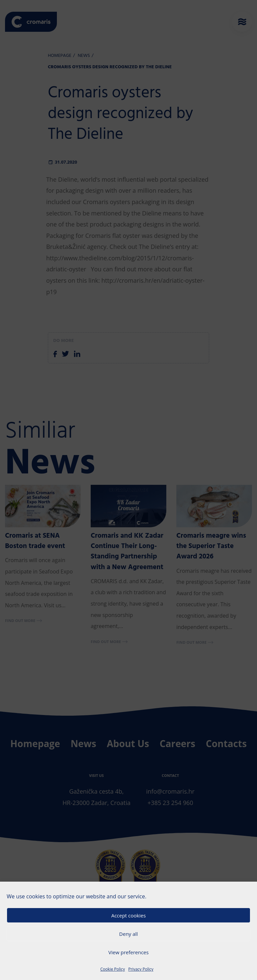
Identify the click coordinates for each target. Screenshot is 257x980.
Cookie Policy (113, 969)
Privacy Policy (141, 969)
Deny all (128, 934)
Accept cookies (128, 915)
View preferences (128, 952)
